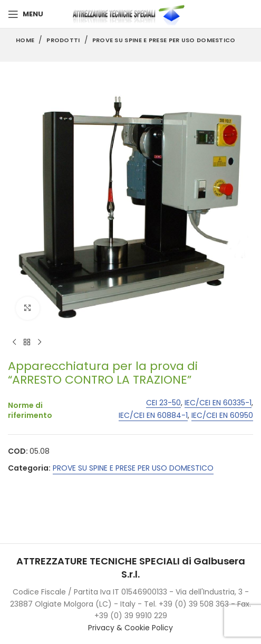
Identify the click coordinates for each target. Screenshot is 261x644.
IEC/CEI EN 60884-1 (153, 416)
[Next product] (40, 343)
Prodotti (63, 40)
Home (25, 40)
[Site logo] (131, 14)
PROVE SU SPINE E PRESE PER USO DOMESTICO (164, 40)
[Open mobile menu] (26, 14)
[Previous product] (14, 343)
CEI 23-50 (163, 403)
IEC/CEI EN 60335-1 (218, 403)
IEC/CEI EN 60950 (222, 416)
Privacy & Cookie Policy (130, 628)
